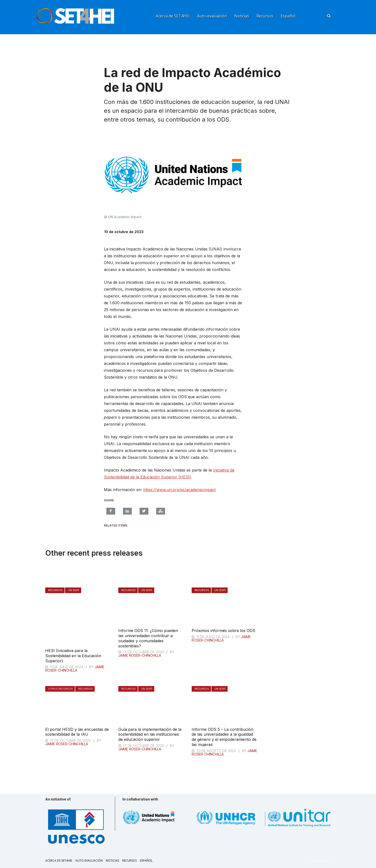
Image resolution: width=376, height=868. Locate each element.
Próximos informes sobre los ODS (223, 631)
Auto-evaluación (212, 16)
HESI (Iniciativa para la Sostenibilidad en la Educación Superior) (73, 656)
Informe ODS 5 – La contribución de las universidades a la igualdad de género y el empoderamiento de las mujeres (224, 737)
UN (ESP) (74, 590)
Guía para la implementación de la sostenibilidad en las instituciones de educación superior (150, 734)
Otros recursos (61, 689)
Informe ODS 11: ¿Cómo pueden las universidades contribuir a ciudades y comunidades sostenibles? (148, 638)
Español (288, 16)
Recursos (265, 16)
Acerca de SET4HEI (173, 16)
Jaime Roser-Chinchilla (75, 669)
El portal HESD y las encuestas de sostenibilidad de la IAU (77, 732)
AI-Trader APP (321, 861)
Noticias (242, 16)
